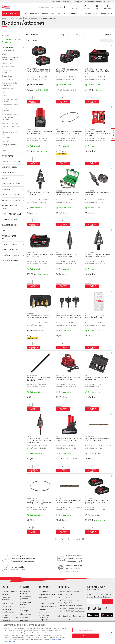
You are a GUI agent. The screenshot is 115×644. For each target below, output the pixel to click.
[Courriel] (95, 601)
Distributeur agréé (74, 556)
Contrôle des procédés (26, 598)
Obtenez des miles (74, 566)
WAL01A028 (90, 437)
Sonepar (5, 594)
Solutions (44, 587)
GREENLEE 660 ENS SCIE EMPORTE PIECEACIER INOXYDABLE (68, 194)
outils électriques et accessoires (29, 18)
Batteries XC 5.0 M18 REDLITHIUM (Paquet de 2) (68, 71)
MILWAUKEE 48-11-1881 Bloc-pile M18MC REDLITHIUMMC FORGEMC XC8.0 (97, 72)
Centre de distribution (7, 599)
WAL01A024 (60, 498)
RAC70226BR (32, 375)
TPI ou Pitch (8, 156)
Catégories (7, 47)
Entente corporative (44, 611)
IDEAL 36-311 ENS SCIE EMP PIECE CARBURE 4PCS (97, 378)
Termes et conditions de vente (10, 616)
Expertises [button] (47, 14)
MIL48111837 (90, 498)
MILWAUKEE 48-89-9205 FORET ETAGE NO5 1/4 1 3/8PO (38, 194)
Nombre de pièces (10, 250)
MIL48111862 (32, 68)
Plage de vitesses (10, 244)
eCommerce (44, 591)
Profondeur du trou (9, 207)
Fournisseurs (67, 2)
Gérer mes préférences (86, 630)
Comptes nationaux (47, 603)
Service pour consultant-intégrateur (44, 617)
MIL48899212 (90, 252)
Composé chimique (11, 261)
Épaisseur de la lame (11, 214)
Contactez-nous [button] (102, 14)
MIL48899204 (61, 252)
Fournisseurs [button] (31, 14)
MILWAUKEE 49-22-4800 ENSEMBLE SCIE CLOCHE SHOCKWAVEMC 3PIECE (70, 317)
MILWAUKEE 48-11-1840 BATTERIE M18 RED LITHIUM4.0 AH (40, 255)
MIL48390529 (61, 130)
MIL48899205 (32, 191)
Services (25, 587)
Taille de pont (8, 173)
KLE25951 (30, 314)
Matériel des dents (11, 200)
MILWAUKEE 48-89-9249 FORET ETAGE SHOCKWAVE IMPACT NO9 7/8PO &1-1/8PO (39, 441)
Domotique (25, 617)
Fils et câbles (26, 614)
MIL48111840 (32, 252)
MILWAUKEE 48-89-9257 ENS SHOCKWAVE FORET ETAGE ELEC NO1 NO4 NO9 (98, 133)
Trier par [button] (107, 35)
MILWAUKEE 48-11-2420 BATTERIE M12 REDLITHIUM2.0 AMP (40, 132)
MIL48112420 (32, 130)
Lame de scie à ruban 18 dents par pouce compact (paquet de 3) (69, 132)
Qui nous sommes (9, 591)
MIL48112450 (61, 437)
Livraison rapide (17, 567)
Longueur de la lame (12, 162)
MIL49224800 (61, 314)
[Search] (49, 7)
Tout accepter (86, 636)
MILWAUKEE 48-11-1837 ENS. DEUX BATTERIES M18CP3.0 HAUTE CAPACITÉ (97, 502)
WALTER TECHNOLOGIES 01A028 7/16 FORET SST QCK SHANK (98, 440)
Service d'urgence (18, 556)
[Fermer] (111, 632)
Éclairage (24, 611)
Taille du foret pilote (9, 237)
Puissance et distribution (26, 603)
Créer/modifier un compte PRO (95, 2)
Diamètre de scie (10, 225)
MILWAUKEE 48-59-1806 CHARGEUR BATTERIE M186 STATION (69, 378)
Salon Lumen (55, 2)
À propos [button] (61, 14)
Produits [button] (11, 13)
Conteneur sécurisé (47, 606)
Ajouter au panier (34, 102)
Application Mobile (47, 594)
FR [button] (109, 2)
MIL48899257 (90, 130)
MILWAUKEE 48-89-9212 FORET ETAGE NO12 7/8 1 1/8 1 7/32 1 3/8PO (98, 255)
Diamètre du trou (10, 255)
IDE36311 (88, 375)
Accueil (4, 18)
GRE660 (59, 191)
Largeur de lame (9, 219)
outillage (12, 18)
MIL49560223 (90, 314)
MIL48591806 (61, 375)
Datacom (24, 607)
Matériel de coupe (10, 195)
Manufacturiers (10, 167)
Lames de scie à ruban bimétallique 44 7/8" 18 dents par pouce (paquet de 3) (39, 502)
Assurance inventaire (43, 599)
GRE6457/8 (90, 191)
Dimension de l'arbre (12, 184)
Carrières (74, 14)
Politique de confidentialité (8, 611)
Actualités (86, 14)
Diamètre (6, 189)
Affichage (7, 36)
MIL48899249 (32, 437)
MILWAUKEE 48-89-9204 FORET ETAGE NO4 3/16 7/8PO (67, 255)
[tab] (13, 36)
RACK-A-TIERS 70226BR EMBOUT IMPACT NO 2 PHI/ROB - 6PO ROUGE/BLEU (39, 379)
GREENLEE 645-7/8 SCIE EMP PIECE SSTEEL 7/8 (97, 194)
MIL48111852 (61, 68)
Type (4, 151)
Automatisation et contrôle (28, 592)
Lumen (5, 587)
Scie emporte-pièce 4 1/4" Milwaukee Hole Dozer (95, 317)
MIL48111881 (90, 68)
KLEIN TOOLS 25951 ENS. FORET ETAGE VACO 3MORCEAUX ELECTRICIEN (40, 317)
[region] (57, 633)
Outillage (24, 621)
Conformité (7, 606)
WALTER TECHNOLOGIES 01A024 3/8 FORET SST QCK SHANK (69, 501)
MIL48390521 (32, 498)
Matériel (6, 178)
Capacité (6, 231)
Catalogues (78, 2)
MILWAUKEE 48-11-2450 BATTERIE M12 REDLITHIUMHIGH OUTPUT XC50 (69, 440)
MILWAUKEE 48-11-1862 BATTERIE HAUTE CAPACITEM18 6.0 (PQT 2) (39, 71)
